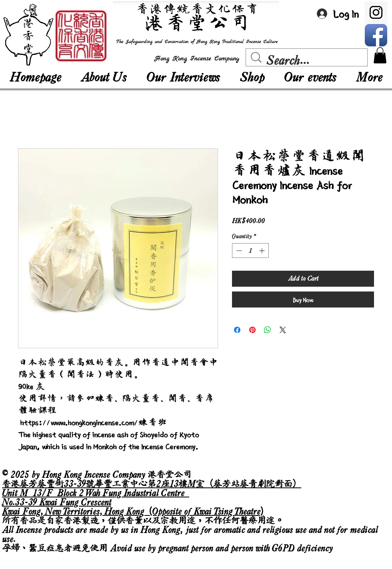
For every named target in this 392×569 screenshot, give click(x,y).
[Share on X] (283, 330)
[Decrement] (238, 251)
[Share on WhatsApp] (268, 330)
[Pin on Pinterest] (252, 330)
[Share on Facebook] (237, 330)
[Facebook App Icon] (376, 35)
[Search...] (308, 60)
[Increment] (263, 251)
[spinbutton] (250, 251)
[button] (380, 55)
